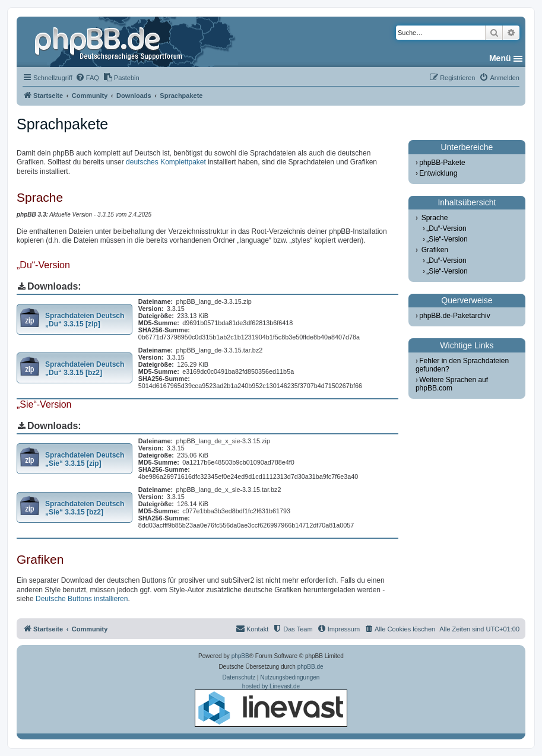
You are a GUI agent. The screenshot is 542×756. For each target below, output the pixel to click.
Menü (500, 58)
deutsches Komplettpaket (166, 162)
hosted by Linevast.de (271, 705)
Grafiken (435, 250)
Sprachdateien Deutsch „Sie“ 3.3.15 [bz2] (85, 508)
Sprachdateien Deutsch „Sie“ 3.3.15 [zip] (85, 459)
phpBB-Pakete (442, 163)
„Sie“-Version (447, 239)
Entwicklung (438, 173)
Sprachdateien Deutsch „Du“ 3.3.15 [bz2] (85, 369)
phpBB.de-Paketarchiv (454, 316)
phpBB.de (310, 667)
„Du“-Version (446, 228)
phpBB (240, 656)
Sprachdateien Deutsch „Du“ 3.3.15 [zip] (85, 320)
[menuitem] (87, 78)
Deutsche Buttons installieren (82, 599)
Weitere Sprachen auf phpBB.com (452, 384)
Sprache (435, 218)
